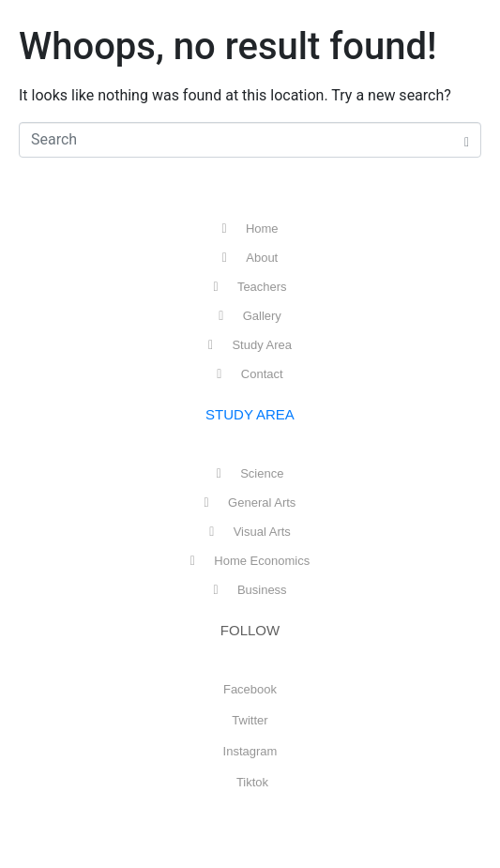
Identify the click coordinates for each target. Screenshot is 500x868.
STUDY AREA (250, 414)
